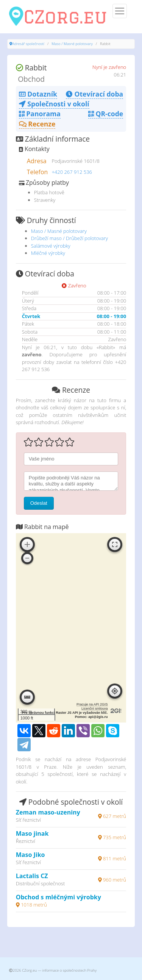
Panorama (40, 114)
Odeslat (39, 503)
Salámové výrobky (51, 246)
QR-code (106, 114)
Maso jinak (32, 833)
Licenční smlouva (95, 708)
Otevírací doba (94, 94)
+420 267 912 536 (72, 172)
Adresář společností (28, 44)
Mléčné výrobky (48, 253)
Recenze (37, 124)
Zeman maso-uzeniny (48, 812)
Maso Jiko (30, 855)
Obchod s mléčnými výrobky (59, 897)
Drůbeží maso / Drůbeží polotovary (69, 238)
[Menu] (120, 11)
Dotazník (38, 94)
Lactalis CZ (32, 876)
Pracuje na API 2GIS (92, 704)
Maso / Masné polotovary (72, 44)
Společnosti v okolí (54, 104)
